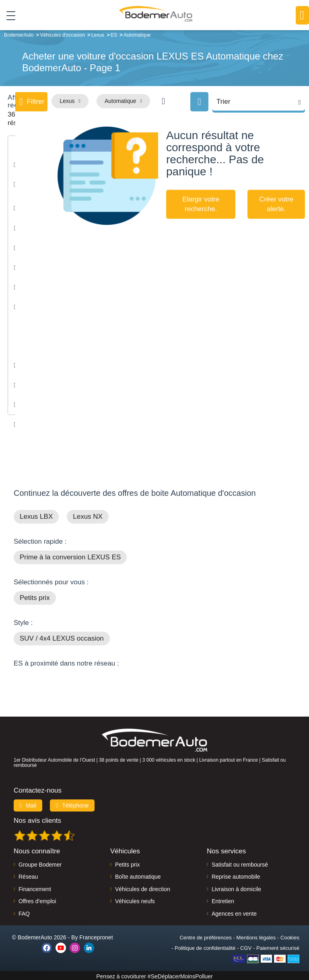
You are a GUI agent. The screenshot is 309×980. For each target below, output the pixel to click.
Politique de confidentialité (205, 946)
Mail (28, 804)
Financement (35, 888)
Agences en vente (234, 912)
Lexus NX (88, 515)
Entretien (223, 900)
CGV (246, 946)
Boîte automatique (138, 875)
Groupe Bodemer (40, 863)
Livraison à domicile (236, 888)
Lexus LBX (36, 515)
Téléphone (72, 804)
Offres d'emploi (37, 900)
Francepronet (96, 936)
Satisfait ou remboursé (240, 863)
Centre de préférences (205, 936)
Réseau (28, 875)
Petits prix (35, 596)
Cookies (290, 936)
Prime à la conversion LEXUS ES (70, 556)
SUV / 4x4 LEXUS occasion (62, 637)
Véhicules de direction (143, 888)
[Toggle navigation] (8, 16)
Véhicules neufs (135, 900)
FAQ (24, 912)
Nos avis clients (37, 819)
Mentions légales (256, 936)
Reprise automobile (236, 875)
